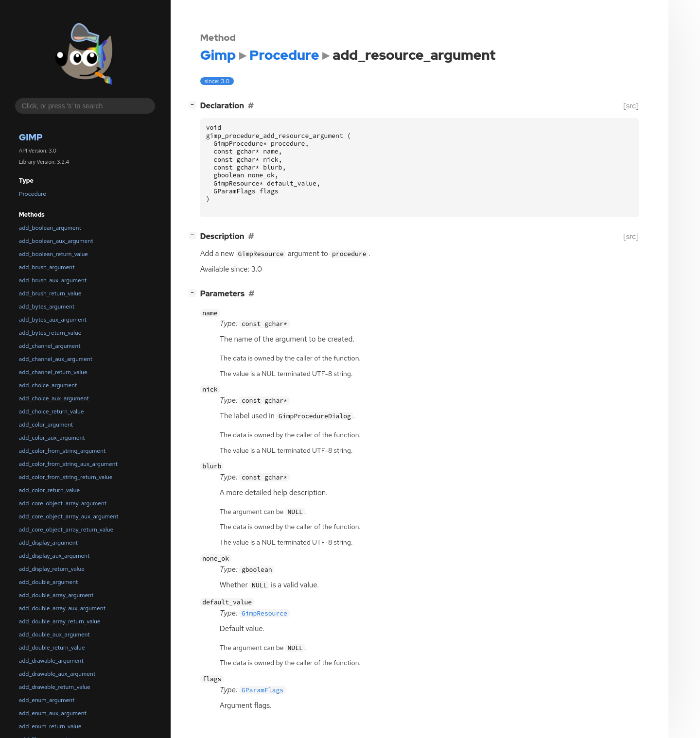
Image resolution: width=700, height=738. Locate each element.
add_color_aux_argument (52, 438)
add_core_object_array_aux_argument (69, 516)
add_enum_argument (47, 700)
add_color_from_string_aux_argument (68, 464)
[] (194, 105)
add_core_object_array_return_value (66, 530)
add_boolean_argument (50, 228)
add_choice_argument (48, 385)
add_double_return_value (52, 648)
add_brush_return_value (50, 293)
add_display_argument (48, 543)
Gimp (31, 137)
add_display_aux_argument (54, 556)
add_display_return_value (52, 569)
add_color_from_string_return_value (66, 477)
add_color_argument (46, 425)
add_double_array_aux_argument (62, 608)
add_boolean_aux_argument (56, 241)
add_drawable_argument (51, 661)
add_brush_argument (47, 267)
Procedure (33, 194)
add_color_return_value (49, 490)
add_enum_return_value (50, 726)
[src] (631, 106)
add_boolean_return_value (53, 254)
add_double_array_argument (56, 595)
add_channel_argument (50, 346)
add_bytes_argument (47, 307)
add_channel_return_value (53, 372)
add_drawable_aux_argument (57, 674)
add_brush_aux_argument (53, 280)
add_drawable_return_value (55, 687)
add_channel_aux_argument (56, 359)
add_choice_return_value (52, 412)
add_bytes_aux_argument (53, 320)
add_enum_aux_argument (53, 713)
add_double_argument (49, 582)
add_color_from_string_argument (62, 451)
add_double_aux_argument (54, 635)
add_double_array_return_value (60, 621)
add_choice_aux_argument (54, 398)
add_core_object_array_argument (63, 503)
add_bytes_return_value (50, 333)
